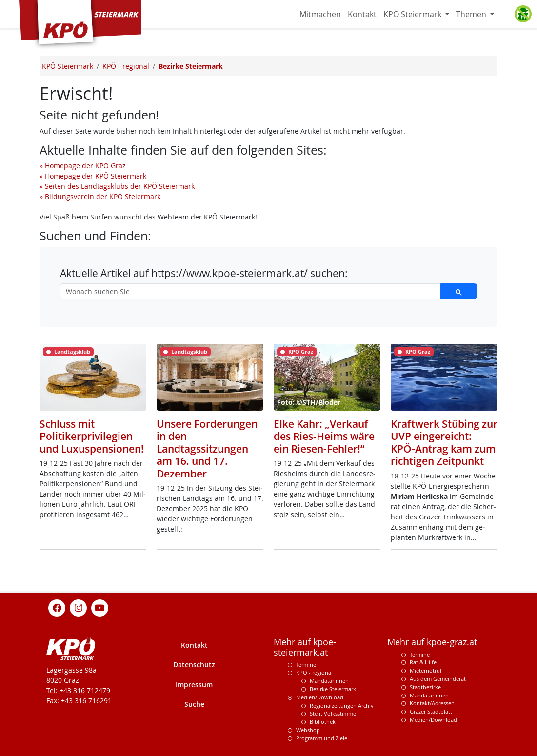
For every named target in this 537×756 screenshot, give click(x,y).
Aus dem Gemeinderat (438, 679)
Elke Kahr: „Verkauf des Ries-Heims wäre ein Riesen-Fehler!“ (324, 436)
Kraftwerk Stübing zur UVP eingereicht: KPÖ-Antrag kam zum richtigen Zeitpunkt (444, 442)
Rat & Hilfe (423, 662)
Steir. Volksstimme (333, 713)
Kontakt (362, 14)
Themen (472, 14)
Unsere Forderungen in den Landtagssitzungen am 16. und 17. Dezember (207, 448)
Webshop (308, 730)
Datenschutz (194, 665)
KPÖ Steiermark (413, 14)
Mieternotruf (426, 670)
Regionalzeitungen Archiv (342, 706)
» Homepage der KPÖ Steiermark (93, 176)
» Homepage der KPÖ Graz (83, 166)
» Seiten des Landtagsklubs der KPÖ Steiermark (117, 186)
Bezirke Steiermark (333, 689)
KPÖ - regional (314, 672)
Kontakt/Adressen (432, 703)
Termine (306, 665)
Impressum (194, 685)
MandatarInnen (429, 695)
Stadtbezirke (425, 687)
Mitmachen (320, 14)
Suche (194, 704)
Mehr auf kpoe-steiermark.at (305, 647)
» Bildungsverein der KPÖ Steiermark (100, 196)
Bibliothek (323, 722)
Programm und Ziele (322, 738)
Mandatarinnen (329, 681)
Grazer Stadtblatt (431, 711)
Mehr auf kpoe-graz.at (432, 642)
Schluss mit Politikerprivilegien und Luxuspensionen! (92, 436)
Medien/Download (320, 697)
